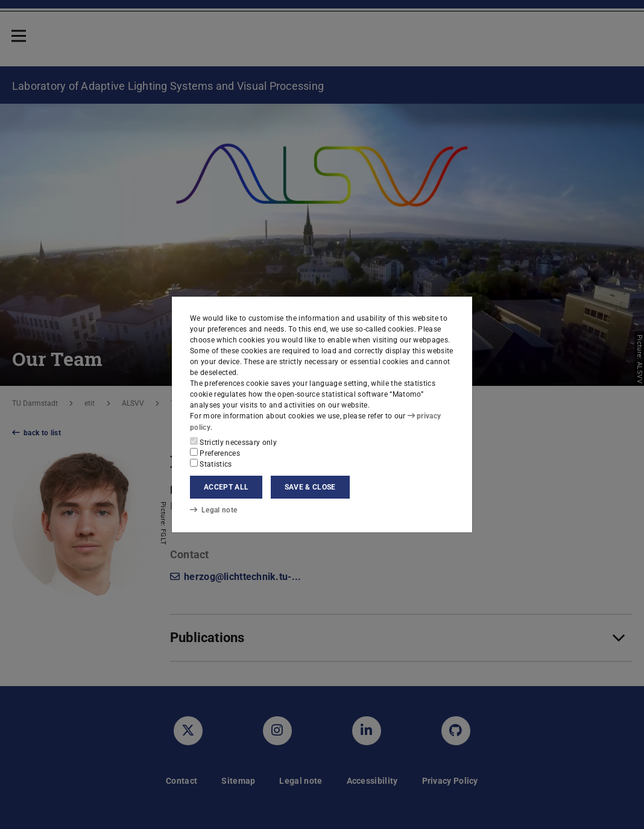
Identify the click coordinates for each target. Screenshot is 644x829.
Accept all (226, 487)
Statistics (211, 464)
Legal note (213, 510)
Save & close (310, 487)
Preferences (215, 453)
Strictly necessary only (233, 442)
